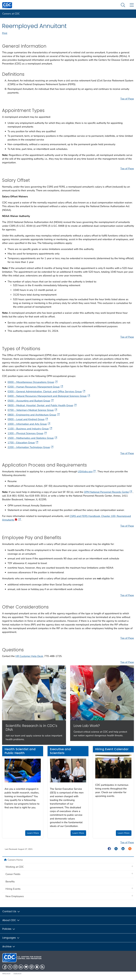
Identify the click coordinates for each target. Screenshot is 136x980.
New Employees (15, 896)
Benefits (10, 882)
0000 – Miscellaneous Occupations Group (33, 382)
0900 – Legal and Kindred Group (28, 419)
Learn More (33, 833)
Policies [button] (9, 929)
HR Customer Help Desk (29, 656)
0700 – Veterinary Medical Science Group (33, 410)
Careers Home (15, 860)
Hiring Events (13, 889)
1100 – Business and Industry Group (30, 429)
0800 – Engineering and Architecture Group (34, 415)
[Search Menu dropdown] (123, 5)
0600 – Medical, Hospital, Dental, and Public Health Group (42, 405)
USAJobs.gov (87, 471)
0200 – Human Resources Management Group (36, 387)
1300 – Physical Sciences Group (27, 433)
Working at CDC (15, 867)
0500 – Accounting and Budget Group (31, 401)
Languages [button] (11, 938)
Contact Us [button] (11, 911)
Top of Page (127, 99)
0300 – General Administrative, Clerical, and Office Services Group (47, 391)
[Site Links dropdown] (132, 5)
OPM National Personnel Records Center (108, 492)
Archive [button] (9, 946)
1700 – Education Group (23, 443)
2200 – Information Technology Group (31, 447)
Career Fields (13, 874)
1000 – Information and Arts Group (29, 424)
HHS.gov (6, 974)
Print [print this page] (5, 33)
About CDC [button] (11, 920)
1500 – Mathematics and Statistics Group (33, 438)
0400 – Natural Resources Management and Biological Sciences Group (49, 396)
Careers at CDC (11, 14)
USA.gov (17, 974)
